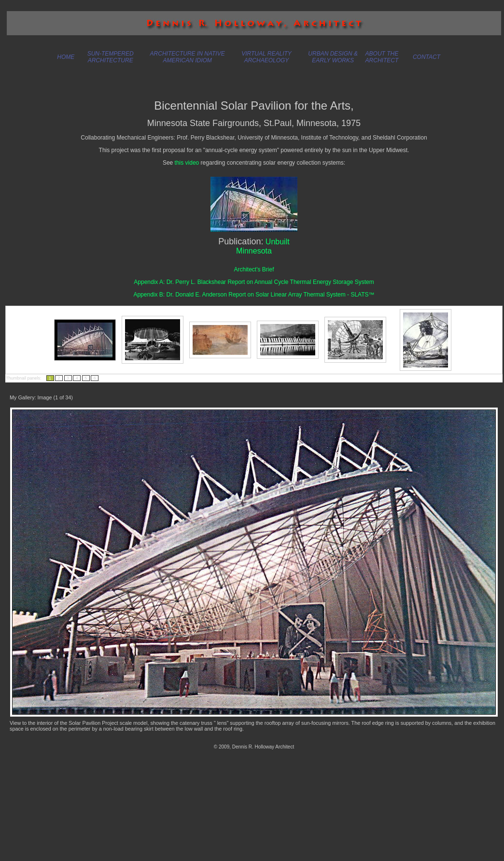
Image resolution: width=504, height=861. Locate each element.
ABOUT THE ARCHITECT (382, 57)
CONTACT (427, 57)
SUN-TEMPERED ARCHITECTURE (111, 57)
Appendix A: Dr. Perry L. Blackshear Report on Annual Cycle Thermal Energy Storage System (254, 282)
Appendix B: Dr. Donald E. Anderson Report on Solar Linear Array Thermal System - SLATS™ (254, 295)
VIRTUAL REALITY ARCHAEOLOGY (266, 57)
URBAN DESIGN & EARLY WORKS (333, 57)
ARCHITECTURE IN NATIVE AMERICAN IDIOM (188, 57)
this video (187, 163)
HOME (66, 57)
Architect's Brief (254, 269)
